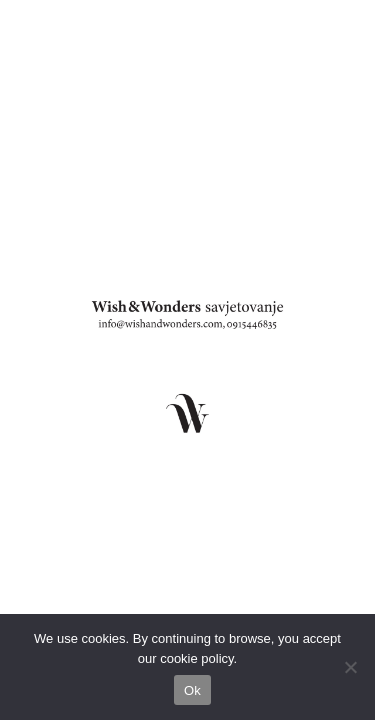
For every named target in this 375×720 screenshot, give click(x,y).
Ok (192, 690)
